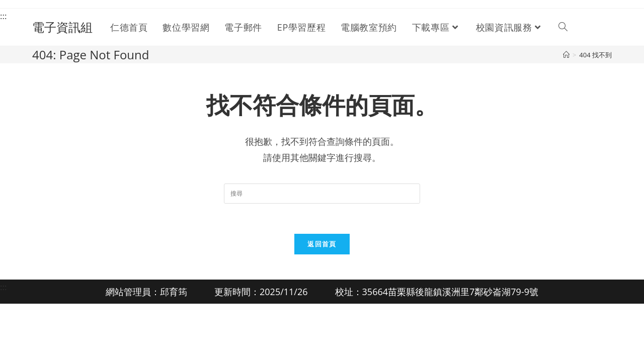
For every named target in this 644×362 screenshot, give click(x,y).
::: (3, 16)
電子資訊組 (62, 27)
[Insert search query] (322, 194)
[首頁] (566, 55)
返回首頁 (322, 244)
